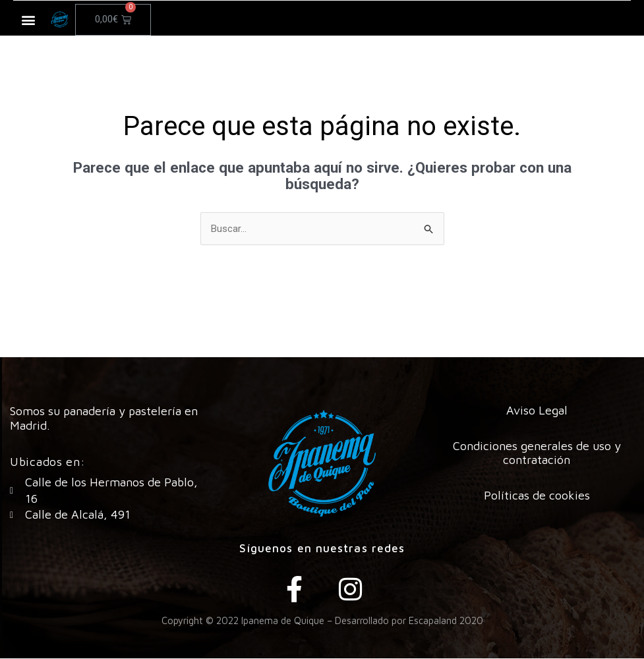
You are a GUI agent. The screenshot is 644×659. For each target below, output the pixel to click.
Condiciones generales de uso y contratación (537, 454)
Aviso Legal (537, 411)
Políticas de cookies (537, 496)
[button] (29, 20)
